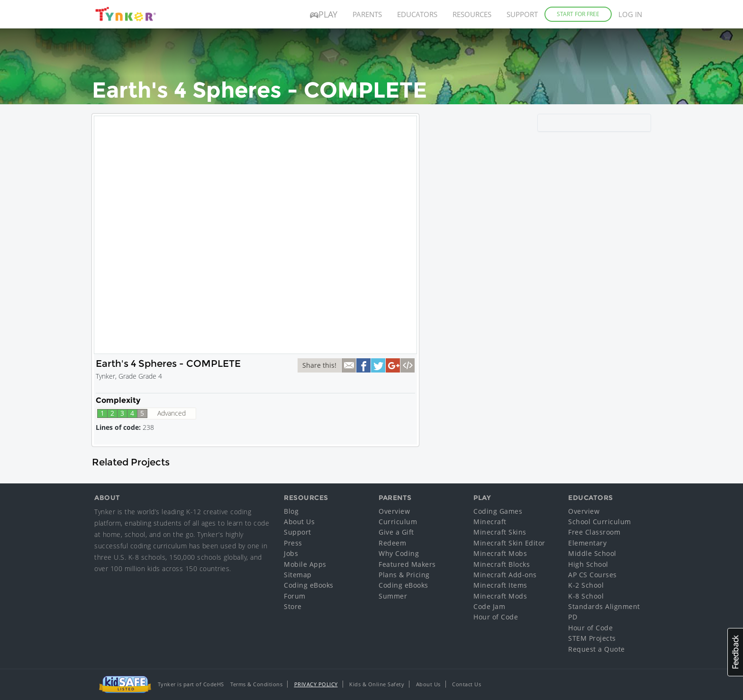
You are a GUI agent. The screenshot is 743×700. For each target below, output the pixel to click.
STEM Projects (592, 638)
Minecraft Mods (500, 596)
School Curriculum (600, 522)
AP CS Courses (593, 575)
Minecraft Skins (500, 532)
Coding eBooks (309, 585)
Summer (393, 596)
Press (293, 543)
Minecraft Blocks (502, 564)
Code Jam (489, 606)
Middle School (592, 553)
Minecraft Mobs (500, 553)
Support (522, 14)
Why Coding (399, 553)
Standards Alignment (604, 606)
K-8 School (586, 596)
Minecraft (490, 522)
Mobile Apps (305, 564)
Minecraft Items (500, 585)
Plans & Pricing (404, 575)
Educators (417, 14)
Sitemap (298, 575)
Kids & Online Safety (377, 684)
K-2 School (586, 585)
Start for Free (578, 14)
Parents (367, 14)
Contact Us (467, 684)
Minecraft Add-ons (505, 575)
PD (573, 617)
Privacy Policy (316, 684)
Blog (291, 511)
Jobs (291, 553)
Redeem (392, 543)
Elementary (587, 543)
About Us (299, 522)
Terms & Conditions (256, 684)
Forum (295, 596)
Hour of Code (496, 617)
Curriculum (398, 522)
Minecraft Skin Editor (509, 543)
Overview (394, 511)
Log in (630, 14)
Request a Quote (597, 649)
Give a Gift (396, 532)
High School (588, 564)
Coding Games (498, 511)
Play (324, 14)
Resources (472, 14)
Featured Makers (407, 564)
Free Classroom (594, 532)
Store (293, 606)
